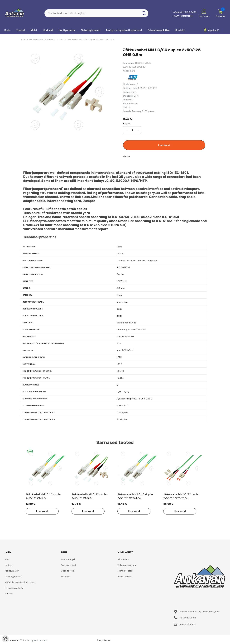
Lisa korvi (164, 145)
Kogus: (127, 124)
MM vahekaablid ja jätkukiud (42, 39)
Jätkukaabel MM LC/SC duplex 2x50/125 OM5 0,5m (91, 39)
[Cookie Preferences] (5, 639)
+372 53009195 (183, 16)
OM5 (61, 39)
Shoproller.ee (103, 640)
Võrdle (126, 156)
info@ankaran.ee (188, 624)
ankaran (14, 640)
